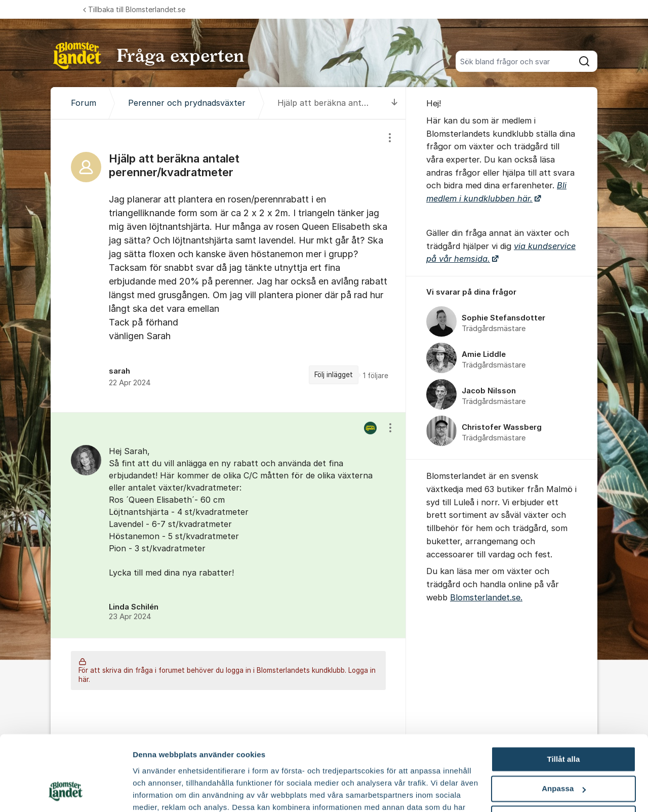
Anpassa (564, 722)
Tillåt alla (563, 692)
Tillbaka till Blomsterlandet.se (134, 9)
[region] (228, 266)
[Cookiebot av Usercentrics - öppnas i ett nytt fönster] (66, 792)
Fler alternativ (158, 792)
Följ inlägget (334, 375)
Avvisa (563, 751)
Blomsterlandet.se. (486, 597)
